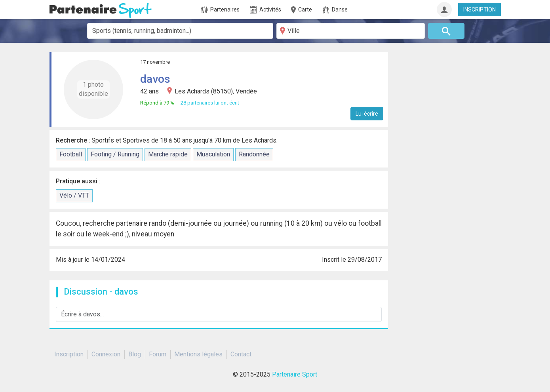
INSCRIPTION (480, 10)
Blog (135, 354)
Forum (158, 354)
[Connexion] (444, 10)
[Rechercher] (446, 31)
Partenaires (220, 10)
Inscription (69, 354)
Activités (265, 10)
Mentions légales (198, 354)
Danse (335, 10)
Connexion (106, 354)
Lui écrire (367, 114)
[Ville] (351, 31)
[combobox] (180, 31)
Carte (301, 10)
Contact (241, 354)
